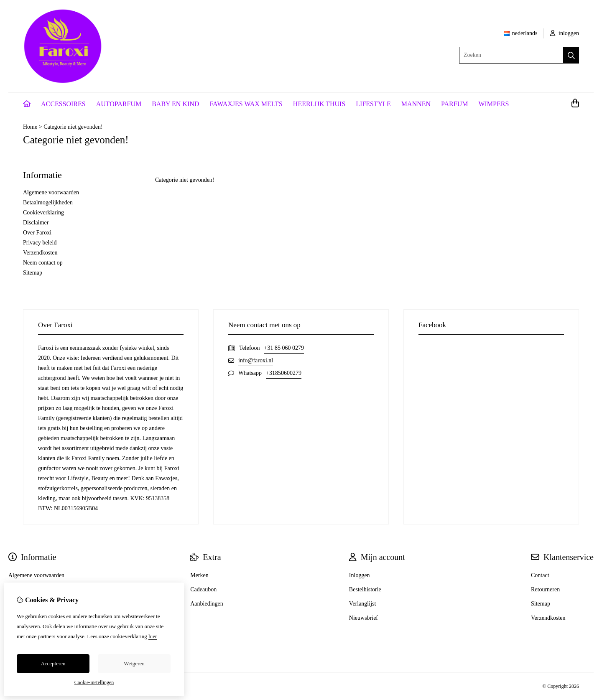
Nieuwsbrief (363, 618)
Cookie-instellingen (94, 682)
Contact (540, 575)
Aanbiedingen (207, 604)
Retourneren (545, 589)
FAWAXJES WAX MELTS (246, 104)
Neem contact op (43, 263)
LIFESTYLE (373, 104)
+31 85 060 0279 (284, 348)
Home (30, 127)
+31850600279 (284, 373)
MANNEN (416, 104)
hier (153, 636)
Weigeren (134, 663)
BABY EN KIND (175, 104)
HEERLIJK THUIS (319, 104)
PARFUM (454, 104)
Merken (199, 575)
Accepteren (53, 663)
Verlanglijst (363, 604)
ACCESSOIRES (63, 104)
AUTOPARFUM (119, 104)
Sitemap (33, 273)
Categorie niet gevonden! (73, 127)
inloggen (565, 33)
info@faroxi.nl (256, 360)
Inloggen (360, 575)
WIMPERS (494, 104)
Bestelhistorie (365, 589)
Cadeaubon (203, 589)
